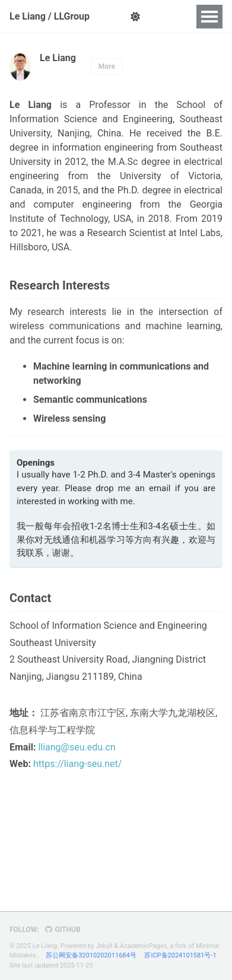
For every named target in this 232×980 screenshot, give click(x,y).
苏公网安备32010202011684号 (91, 955)
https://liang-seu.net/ (78, 764)
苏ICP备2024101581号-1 (180, 955)
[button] (135, 17)
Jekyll (104, 946)
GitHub (63, 930)
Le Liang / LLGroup (50, 16)
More (107, 66)
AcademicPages (144, 946)
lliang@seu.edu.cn (77, 747)
